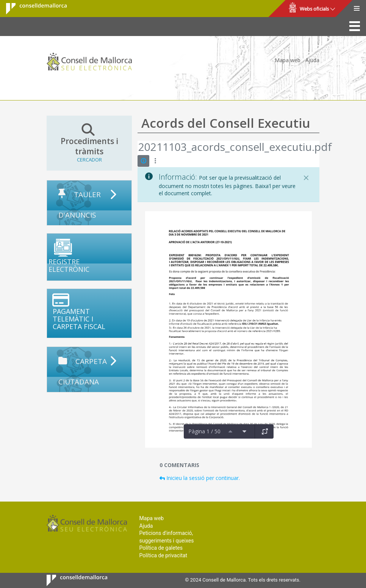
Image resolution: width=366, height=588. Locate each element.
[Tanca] (306, 178)
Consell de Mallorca (32, 9)
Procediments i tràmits (89, 143)
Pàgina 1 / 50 (204, 431)
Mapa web (288, 60)
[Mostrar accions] (155, 161)
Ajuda (312, 60)
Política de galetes (161, 548)
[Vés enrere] (138, 148)
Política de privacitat (163, 555)
